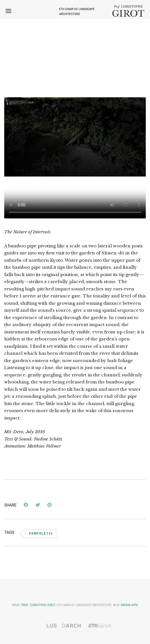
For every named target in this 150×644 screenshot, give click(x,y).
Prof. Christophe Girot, (39, 605)
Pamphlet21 (41, 533)
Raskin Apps (129, 605)
